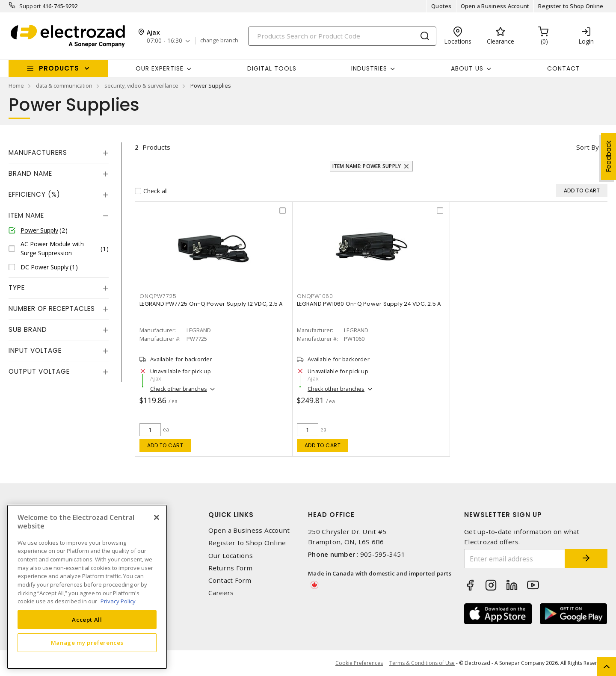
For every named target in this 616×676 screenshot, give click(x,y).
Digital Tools (272, 68)
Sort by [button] (588, 147)
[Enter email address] (515, 559)
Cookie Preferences (359, 663)
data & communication (64, 86)
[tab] (59, 153)
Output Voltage (39, 371)
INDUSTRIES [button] (369, 68)
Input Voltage (35, 350)
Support (30, 6)
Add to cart (165, 445)
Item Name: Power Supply (367, 166)
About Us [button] (467, 68)
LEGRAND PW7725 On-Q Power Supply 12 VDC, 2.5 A (211, 304)
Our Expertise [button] (160, 68)
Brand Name (30, 173)
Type (17, 288)
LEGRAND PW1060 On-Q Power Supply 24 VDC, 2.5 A (369, 304)
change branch (219, 41)
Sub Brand (28, 329)
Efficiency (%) (34, 194)
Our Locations (231, 556)
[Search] (342, 36)
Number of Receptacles (52, 308)
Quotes (441, 6)
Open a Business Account (495, 6)
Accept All (87, 620)
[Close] (157, 517)
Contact (564, 68)
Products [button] (59, 68)
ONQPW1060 (315, 296)
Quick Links (231, 515)
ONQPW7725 (158, 296)
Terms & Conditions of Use (422, 663)
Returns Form (231, 568)
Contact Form (230, 580)
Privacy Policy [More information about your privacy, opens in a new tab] (118, 601)
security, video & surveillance (141, 86)
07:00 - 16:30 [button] (164, 41)
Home (16, 86)
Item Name (26, 215)
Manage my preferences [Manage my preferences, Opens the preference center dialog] (87, 643)
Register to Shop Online (571, 6)
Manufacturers (38, 152)
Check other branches (179, 389)
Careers (221, 593)
